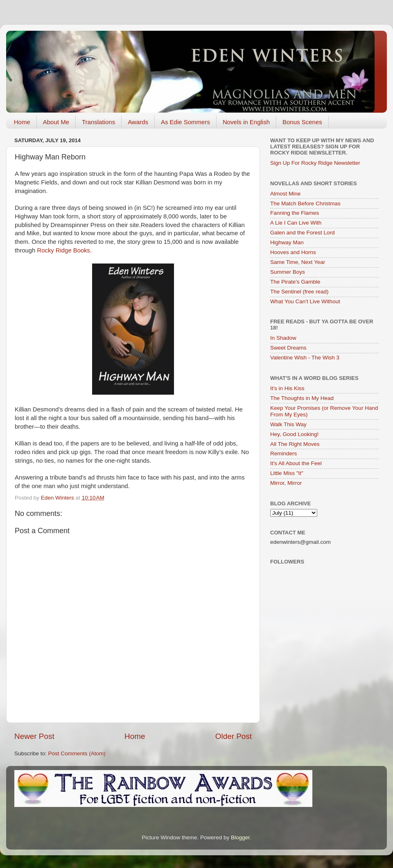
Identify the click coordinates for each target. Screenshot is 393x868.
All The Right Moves (295, 444)
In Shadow (283, 338)
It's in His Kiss (287, 388)
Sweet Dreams (288, 348)
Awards (138, 122)
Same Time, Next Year (298, 262)
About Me (56, 122)
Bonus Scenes (302, 122)
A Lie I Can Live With (296, 223)
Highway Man (287, 242)
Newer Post (34, 736)
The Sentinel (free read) (299, 292)
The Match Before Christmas (305, 203)
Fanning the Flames (295, 213)
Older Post (234, 736)
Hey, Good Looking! (294, 434)
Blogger (240, 837)
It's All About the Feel (296, 463)
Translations (98, 122)
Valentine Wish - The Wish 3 (305, 358)
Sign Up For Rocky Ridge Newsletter (315, 163)
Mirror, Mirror (286, 483)
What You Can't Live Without (305, 301)
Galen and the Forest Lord (303, 233)
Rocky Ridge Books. (64, 250)
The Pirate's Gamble (295, 282)
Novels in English (246, 122)
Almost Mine (285, 194)
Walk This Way (288, 424)
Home (22, 122)
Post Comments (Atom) (77, 753)
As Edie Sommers (185, 122)
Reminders (283, 453)
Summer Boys (288, 272)
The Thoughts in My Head (302, 398)
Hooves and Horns (293, 252)
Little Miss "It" (287, 473)
